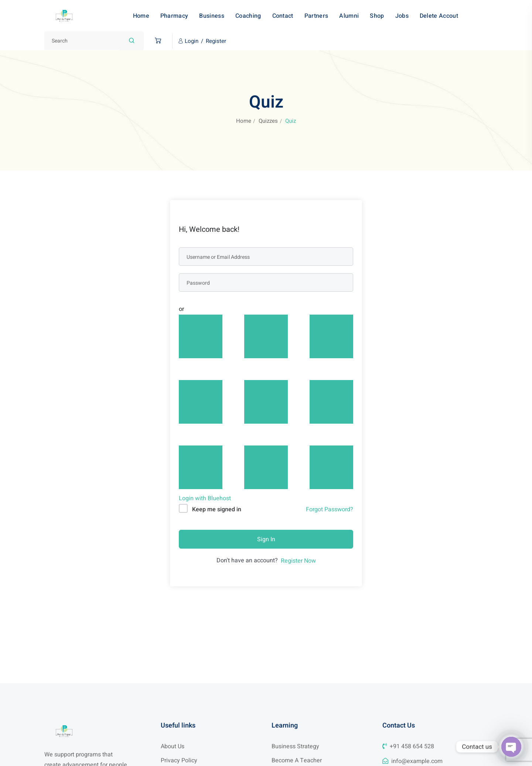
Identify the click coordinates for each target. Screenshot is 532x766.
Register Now (298, 561)
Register (216, 41)
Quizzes (268, 121)
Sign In (266, 539)
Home (244, 121)
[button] (156, 41)
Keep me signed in (217, 509)
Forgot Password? (330, 509)
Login (192, 41)
